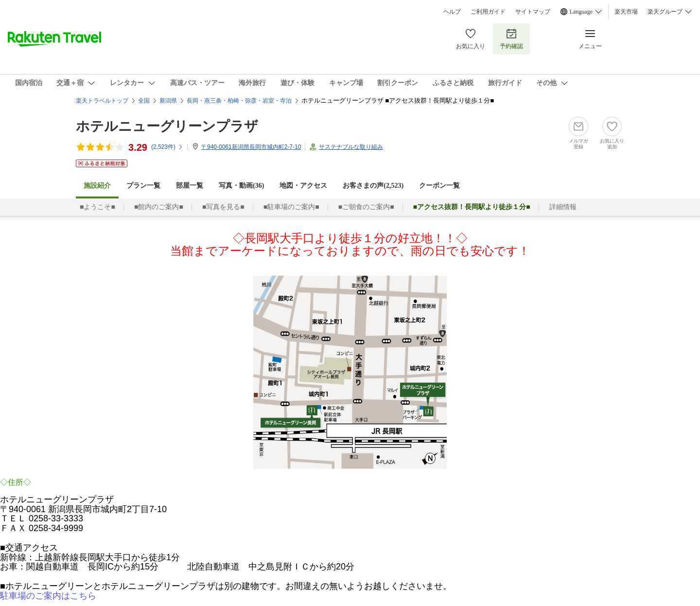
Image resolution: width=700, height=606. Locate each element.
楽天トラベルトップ (102, 101)
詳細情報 (563, 207)
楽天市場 (626, 12)
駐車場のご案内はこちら (48, 596)
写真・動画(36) (241, 186)
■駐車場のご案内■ (291, 207)
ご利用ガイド (488, 12)
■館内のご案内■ (159, 207)
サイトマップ (533, 12)
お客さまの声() (373, 186)
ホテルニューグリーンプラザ (167, 126)
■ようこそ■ (97, 207)
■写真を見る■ (223, 207)
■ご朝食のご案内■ (366, 207)
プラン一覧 (143, 186)
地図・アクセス (303, 186)
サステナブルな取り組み (351, 147)
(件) (167, 147)
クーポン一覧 (439, 186)
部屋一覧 (190, 186)
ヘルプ (452, 12)
